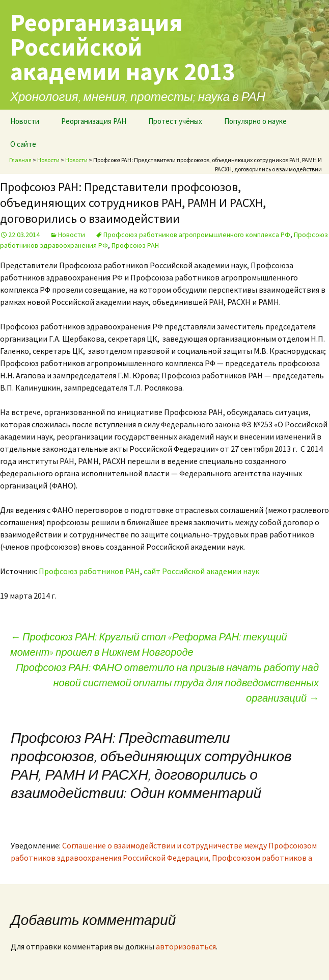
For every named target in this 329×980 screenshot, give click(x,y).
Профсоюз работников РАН (89, 571)
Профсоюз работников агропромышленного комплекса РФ (197, 235)
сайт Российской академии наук (201, 571)
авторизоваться (186, 946)
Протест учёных (175, 121)
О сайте (23, 144)
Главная (20, 160)
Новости (25, 121)
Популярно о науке (255, 121)
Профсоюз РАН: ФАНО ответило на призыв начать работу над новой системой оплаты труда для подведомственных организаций (167, 682)
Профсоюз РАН (135, 245)
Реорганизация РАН (94, 121)
